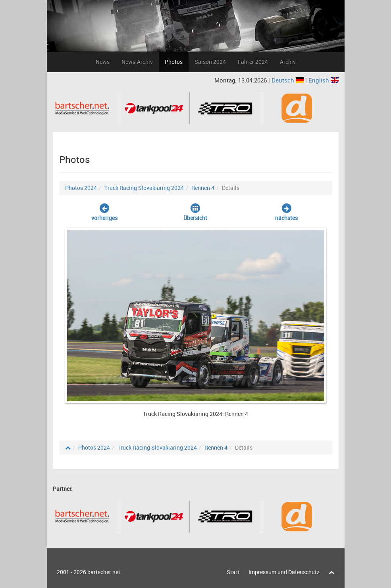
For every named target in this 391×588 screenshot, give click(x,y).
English (324, 80)
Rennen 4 (203, 188)
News (103, 62)
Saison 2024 (210, 62)
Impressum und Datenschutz (284, 572)
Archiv (288, 62)
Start (233, 572)
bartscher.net (104, 572)
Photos (174, 62)
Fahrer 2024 (253, 62)
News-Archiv (137, 62)
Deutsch (288, 80)
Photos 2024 (81, 188)
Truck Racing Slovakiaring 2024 (144, 188)
